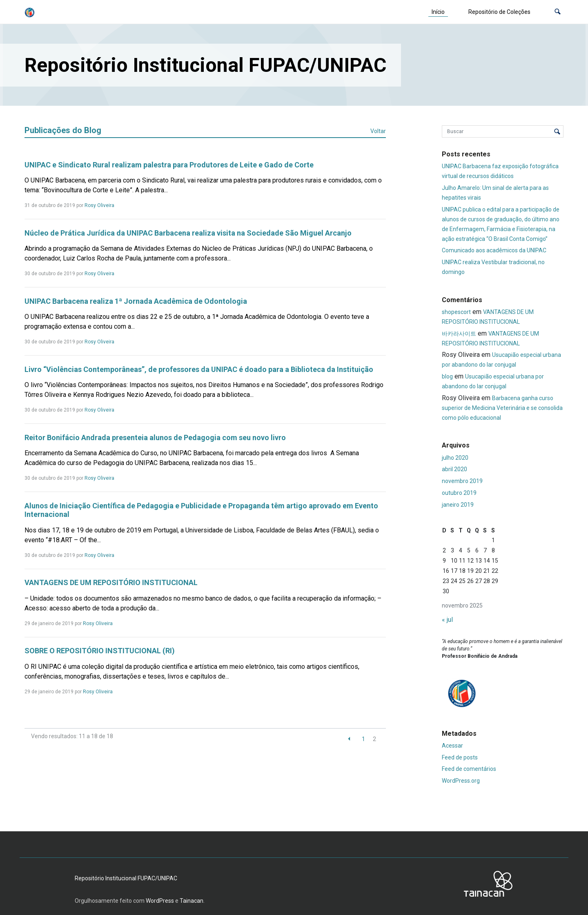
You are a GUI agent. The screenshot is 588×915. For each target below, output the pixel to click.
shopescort (456, 312)
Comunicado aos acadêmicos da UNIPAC (494, 250)
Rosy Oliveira (99, 205)
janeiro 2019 (458, 505)
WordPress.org (461, 781)
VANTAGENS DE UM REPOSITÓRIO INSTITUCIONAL (111, 582)
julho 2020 (455, 458)
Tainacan (192, 901)
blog (447, 376)
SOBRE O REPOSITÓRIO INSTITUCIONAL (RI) (100, 651)
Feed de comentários (469, 769)
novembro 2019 (462, 481)
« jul (447, 620)
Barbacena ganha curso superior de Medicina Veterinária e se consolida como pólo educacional (502, 408)
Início (438, 12)
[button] (558, 12)
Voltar (378, 131)
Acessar (452, 746)
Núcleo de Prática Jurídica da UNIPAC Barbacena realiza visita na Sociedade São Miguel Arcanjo (188, 233)
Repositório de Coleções (499, 12)
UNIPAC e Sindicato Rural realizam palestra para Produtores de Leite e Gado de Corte (169, 165)
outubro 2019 (459, 493)
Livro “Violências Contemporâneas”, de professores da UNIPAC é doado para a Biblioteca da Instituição (199, 369)
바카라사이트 (459, 334)
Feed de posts (460, 757)
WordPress (160, 901)
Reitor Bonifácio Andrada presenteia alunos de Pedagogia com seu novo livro (155, 437)
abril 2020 (454, 469)
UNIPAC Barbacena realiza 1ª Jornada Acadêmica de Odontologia (136, 301)
